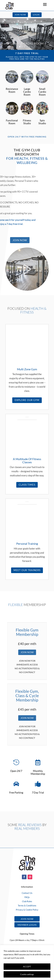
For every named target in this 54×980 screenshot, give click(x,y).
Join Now (20, 15)
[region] (27, 962)
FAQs (27, 897)
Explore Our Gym (27, 400)
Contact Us (27, 893)
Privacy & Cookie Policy (27, 910)
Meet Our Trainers (27, 570)
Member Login (27, 925)
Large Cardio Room (27, 43)
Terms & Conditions (27, 905)
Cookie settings (27, 974)
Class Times (27, 485)
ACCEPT (27, 967)
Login (36, 15)
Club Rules (27, 901)
